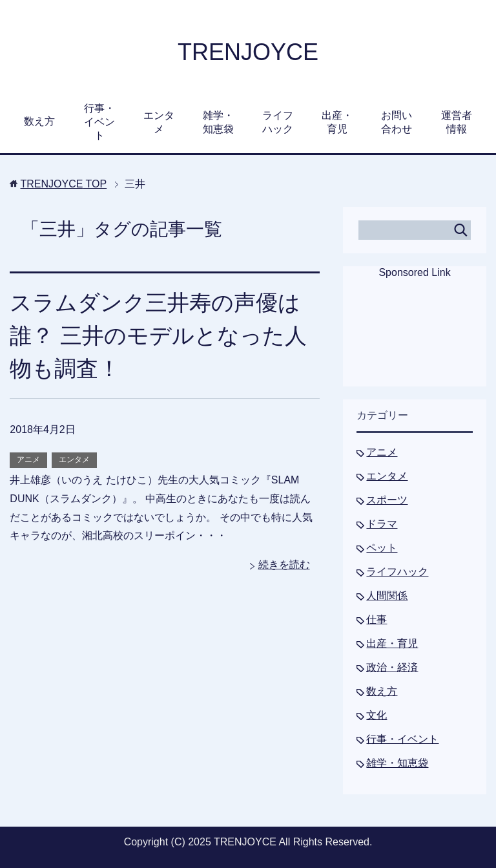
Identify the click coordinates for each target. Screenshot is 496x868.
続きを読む (284, 565)
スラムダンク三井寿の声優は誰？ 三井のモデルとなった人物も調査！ (158, 335)
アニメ (28, 460)
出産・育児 (337, 122)
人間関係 (387, 596)
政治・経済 (392, 667)
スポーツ (387, 500)
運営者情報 (457, 122)
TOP (64, 184)
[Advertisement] (415, 341)
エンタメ (159, 122)
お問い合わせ (397, 122)
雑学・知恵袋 (218, 122)
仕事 (377, 619)
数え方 (39, 121)
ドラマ (382, 524)
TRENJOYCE (248, 52)
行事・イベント (99, 122)
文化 (377, 715)
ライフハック (278, 122)
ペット (382, 548)
